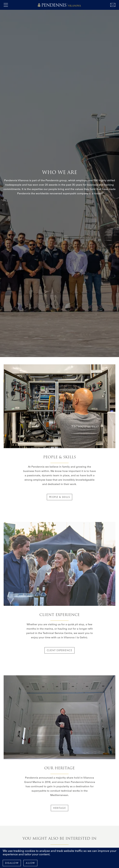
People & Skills (60, 497)
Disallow (12, 863)
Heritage (59, 808)
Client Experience (60, 650)
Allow (30, 863)
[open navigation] (6, 5)
